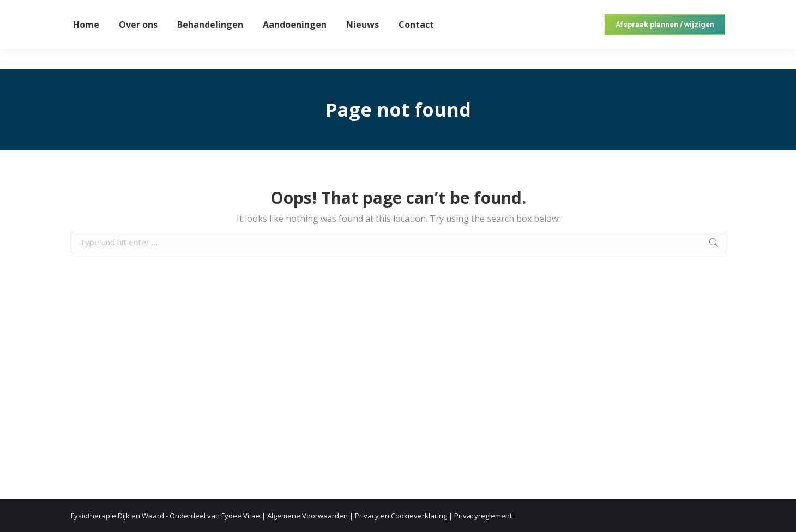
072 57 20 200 (704, 10)
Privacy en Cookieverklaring (401, 516)
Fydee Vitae (241, 516)
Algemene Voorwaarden (307, 516)
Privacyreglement (483, 516)
